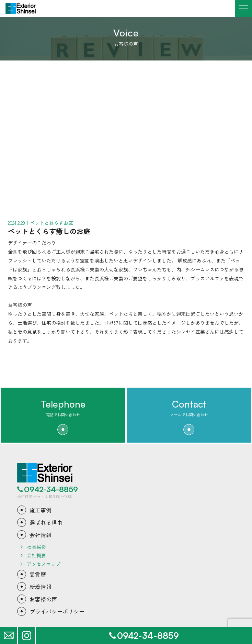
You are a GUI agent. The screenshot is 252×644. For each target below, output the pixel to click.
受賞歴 (38, 574)
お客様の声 (43, 599)
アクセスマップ (44, 564)
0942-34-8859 (51, 489)
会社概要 (36, 555)
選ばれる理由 (46, 522)
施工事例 (41, 510)
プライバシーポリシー (57, 611)
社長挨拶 (36, 547)
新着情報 (41, 587)
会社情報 (41, 535)
